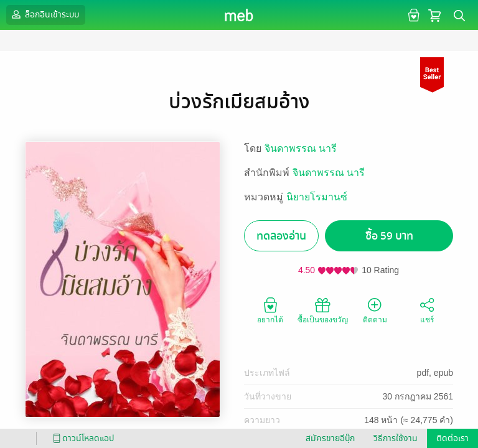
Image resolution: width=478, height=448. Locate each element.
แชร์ (427, 310)
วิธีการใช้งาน (396, 438)
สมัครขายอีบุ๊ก (330, 438)
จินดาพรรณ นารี (301, 148)
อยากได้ (270, 310)
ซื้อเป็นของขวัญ (323, 310)
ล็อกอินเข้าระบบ (44, 14)
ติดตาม (375, 310)
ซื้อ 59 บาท (389, 236)
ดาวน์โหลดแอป (82, 438)
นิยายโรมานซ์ (317, 197)
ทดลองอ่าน (281, 236)
